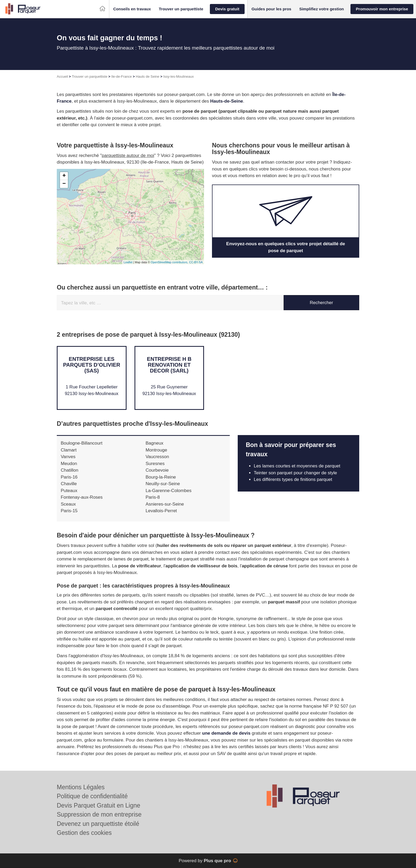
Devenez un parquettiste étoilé (98, 824)
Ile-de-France (122, 76)
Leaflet (128, 262)
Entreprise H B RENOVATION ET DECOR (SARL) (169, 365)
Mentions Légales (81, 787)
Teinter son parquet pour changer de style (295, 473)
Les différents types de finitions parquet (293, 479)
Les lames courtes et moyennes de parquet (297, 466)
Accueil (62, 76)
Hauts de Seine (148, 76)
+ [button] (64, 176)
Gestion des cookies (84, 833)
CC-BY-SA (196, 262)
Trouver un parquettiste (90, 76)
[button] (132, 9)
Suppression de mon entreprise (99, 814)
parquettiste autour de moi (128, 155)
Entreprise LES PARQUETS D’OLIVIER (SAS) (92, 365)
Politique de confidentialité (92, 796)
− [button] (64, 184)
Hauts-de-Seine (227, 101)
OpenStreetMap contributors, (170, 262)
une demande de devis (226, 733)
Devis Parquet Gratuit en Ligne (99, 805)
